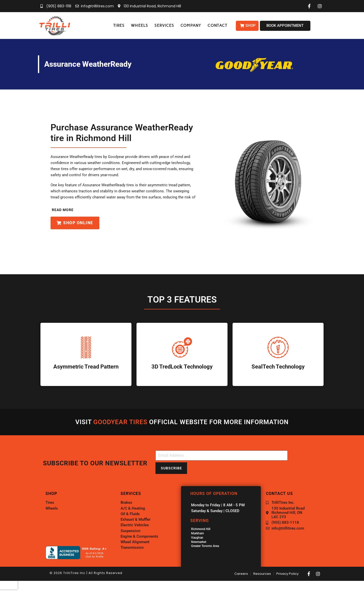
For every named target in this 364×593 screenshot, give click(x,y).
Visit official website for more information (182, 422)
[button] (119, 26)
